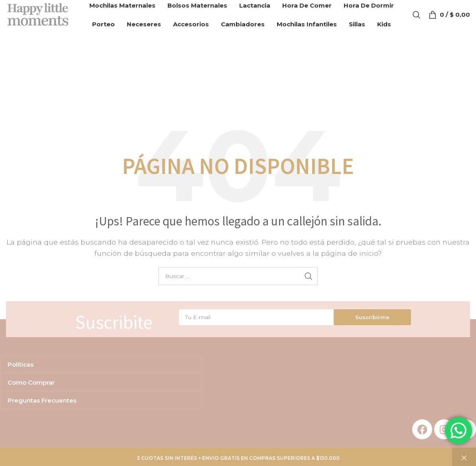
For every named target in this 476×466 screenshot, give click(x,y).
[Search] (417, 18)
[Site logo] (41, 17)
